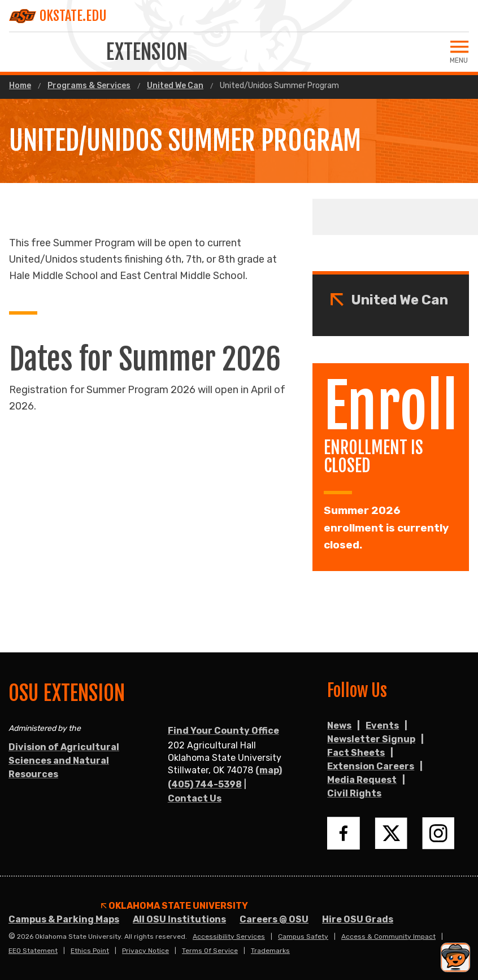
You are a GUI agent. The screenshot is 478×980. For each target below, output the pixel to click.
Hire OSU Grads (358, 919)
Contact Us (195, 798)
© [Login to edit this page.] (12, 937)
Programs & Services (89, 86)
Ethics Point (90, 951)
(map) (269, 770)
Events (382, 726)
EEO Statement (33, 951)
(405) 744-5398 (205, 784)
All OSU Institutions (179, 919)
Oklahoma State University (175, 906)
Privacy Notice (145, 951)
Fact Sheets (356, 753)
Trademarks (270, 951)
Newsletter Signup (371, 739)
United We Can (175, 86)
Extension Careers (371, 766)
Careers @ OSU (274, 919)
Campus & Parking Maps (64, 919)
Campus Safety (303, 937)
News (339, 726)
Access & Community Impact (388, 937)
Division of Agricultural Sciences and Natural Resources (64, 761)
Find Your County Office (223, 731)
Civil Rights (354, 793)
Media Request (362, 780)
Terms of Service (210, 951)
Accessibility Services (229, 937)
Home (20, 86)
